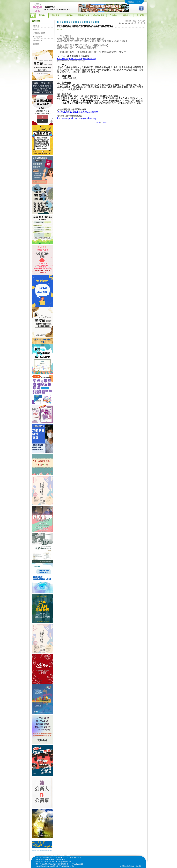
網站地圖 (139, 866)
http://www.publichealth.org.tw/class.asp (77, 59)
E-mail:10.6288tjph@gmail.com (61, 862)
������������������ (132, 23)
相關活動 (36, 44)
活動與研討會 (37, 40)
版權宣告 (123, 866)
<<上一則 (97, 122)
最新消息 (141, 21)
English (139, 2)
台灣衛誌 (36, 29)
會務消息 (36, 26)
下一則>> (104, 122)
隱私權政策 (131, 866)
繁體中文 (131, 2)
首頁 (134, 21)
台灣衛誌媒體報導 (39, 33)
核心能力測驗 (37, 37)
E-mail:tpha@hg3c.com (59, 860)
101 (78, 112)
